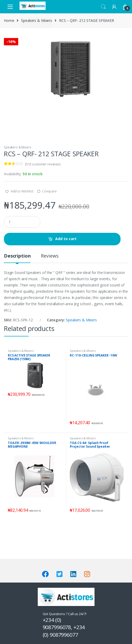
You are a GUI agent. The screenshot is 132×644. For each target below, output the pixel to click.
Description (17, 256)
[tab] (17, 258)
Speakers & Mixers (37, 20)
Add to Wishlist (22, 191)
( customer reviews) (43, 164)
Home (9, 20)
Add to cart (66, 239)
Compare (49, 191)
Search (103, 7)
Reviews (50, 256)
